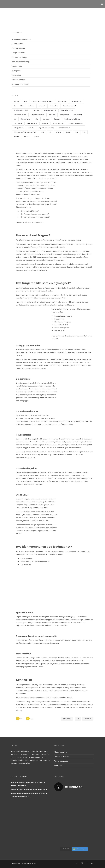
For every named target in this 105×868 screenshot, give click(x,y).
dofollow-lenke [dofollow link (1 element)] (25, 119)
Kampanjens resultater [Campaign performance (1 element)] (38, 115)
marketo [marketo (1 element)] (31, 128)
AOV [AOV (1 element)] (22, 106)
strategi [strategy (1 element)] (58, 132)
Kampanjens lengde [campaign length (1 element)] (20, 115)
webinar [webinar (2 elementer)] (16, 137)
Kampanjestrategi (18, 48)
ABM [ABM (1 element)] (25, 102)
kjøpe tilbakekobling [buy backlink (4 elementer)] (67, 110)
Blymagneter (16, 71)
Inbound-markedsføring (20, 62)
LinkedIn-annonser (19, 80)
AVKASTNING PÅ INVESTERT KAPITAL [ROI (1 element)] (25, 132)
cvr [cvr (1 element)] (15, 119)
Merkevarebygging (61, 761)
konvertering (67, 719)
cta (78, 719)
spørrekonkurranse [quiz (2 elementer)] (64, 128)
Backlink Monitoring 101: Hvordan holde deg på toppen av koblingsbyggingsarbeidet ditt (29, 795)
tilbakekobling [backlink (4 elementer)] (54, 106)
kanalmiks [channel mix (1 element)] (52, 115)
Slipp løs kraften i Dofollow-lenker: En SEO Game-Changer (29, 790)
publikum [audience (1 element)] (31, 106)
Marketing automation (20, 84)
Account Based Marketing (21, 39)
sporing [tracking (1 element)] (68, 132)
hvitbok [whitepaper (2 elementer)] (36, 137)
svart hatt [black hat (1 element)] (36, 110)
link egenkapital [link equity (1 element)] (19, 128)
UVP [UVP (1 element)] (84, 132)
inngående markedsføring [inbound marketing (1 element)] (72, 119)
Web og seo (59, 766)
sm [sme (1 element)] (50, 132)
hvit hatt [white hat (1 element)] (26, 137)
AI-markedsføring (18, 44)
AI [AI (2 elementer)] (15, 106)
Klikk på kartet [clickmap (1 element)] (65, 115)
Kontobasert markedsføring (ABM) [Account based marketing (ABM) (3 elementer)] (42, 102)
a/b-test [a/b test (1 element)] (16, 102)
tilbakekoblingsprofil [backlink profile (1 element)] (70, 106)
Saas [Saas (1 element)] (43, 132)
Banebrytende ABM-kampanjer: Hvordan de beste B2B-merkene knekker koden (28, 784)
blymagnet (88, 719)
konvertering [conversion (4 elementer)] (78, 115)
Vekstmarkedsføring (19, 57)
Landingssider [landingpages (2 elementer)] (18, 124)
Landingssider (17, 66)
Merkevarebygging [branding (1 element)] (50, 110)
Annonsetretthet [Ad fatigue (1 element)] (76, 102)
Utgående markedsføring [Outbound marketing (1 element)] (46, 128)
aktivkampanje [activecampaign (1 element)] (62, 102)
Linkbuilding (16, 75)
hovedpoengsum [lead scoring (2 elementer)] (58, 124)
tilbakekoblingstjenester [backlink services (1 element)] (21, 110)
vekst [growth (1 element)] (37, 119)
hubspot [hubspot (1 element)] (57, 119)
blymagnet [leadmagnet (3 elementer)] (45, 124)
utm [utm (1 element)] (76, 132)
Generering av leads (62, 757)
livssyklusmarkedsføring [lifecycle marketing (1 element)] (76, 124)
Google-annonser (18, 53)
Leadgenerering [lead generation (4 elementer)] (32, 124)
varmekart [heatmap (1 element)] (46, 119)
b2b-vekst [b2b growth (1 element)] (42, 106)
